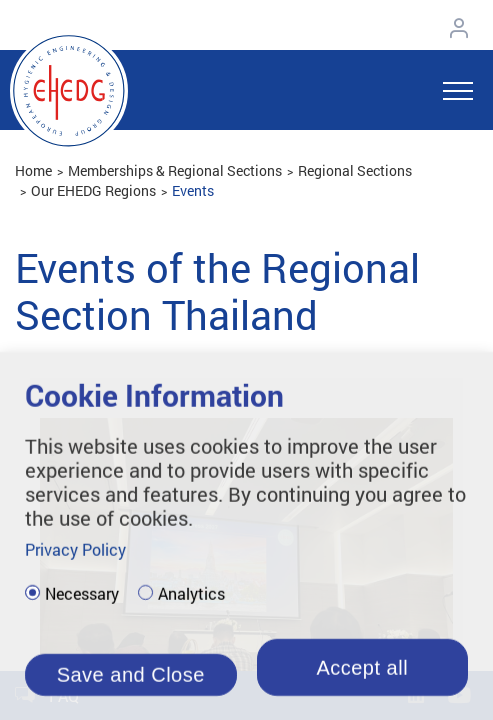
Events (193, 190)
